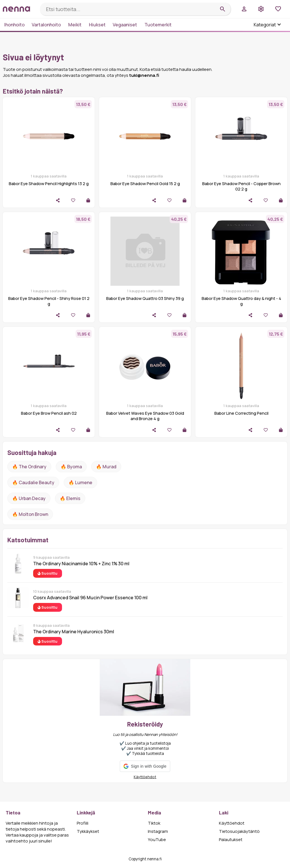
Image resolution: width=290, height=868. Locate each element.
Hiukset (97, 25)
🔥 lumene (80, 482)
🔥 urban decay (29, 498)
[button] (145, 766)
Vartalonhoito (46, 25)
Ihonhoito (14, 25)
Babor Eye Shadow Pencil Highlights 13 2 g (49, 184)
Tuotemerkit (158, 25)
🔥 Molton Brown (30, 514)
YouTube (157, 840)
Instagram (158, 831)
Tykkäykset (88, 831)
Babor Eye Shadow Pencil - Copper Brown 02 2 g (241, 186)
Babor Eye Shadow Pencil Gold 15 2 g (145, 184)
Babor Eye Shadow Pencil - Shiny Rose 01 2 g (49, 301)
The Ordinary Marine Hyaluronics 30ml (74, 632)
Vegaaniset (125, 25)
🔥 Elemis (70, 498)
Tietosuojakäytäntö (239, 831)
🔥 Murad (106, 467)
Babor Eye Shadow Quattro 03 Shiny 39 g (145, 298)
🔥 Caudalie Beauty (33, 482)
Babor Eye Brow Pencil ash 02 (49, 413)
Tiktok (154, 823)
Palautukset (231, 840)
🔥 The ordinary (29, 467)
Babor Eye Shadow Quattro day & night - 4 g (241, 301)
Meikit (75, 25)
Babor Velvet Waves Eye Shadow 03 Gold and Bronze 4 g (145, 416)
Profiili (83, 823)
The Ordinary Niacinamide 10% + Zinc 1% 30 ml (81, 564)
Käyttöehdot (145, 777)
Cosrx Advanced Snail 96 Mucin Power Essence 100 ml (90, 598)
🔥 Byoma (71, 467)
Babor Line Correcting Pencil (241, 413)
